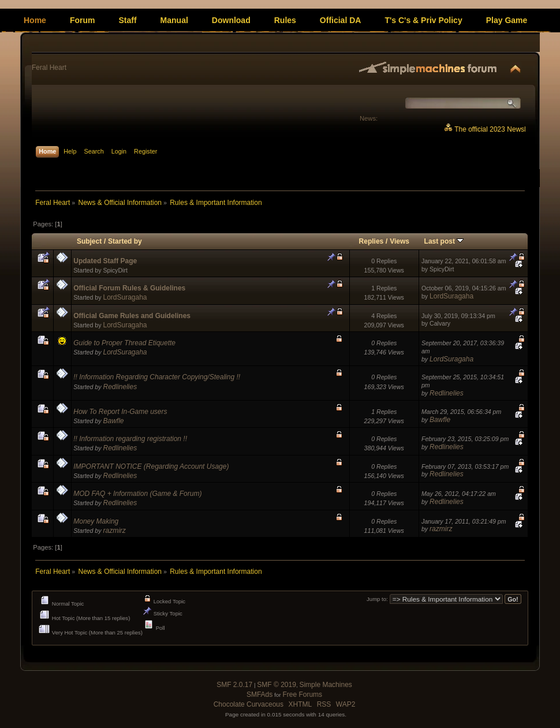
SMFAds (260, 695)
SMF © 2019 (277, 685)
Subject (89, 241)
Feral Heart (49, 68)
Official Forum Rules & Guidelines (129, 288)
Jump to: (377, 600)
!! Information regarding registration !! (130, 439)
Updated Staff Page (105, 261)
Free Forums (302, 695)
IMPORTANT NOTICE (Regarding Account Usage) (151, 466)
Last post (444, 241)
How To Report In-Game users (120, 412)
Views (400, 241)
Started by (125, 241)
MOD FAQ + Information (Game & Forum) (137, 494)
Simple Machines (325, 685)
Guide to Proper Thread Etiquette (124, 343)
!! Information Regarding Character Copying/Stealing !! (157, 377)
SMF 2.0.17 (234, 685)
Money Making (96, 521)
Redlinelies (120, 387)
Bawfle (113, 421)
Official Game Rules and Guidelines (132, 316)
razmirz (114, 531)
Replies (372, 241)
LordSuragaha (125, 297)
